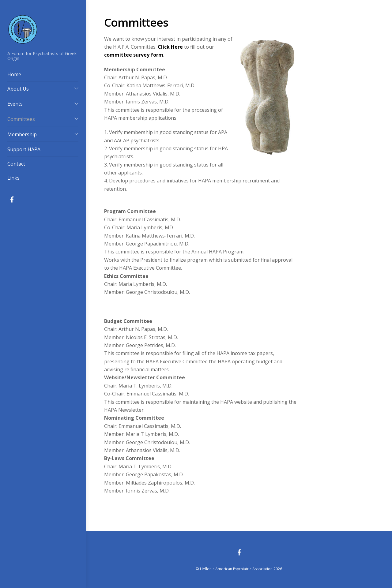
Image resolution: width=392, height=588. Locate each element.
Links (13, 178)
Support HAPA (24, 149)
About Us (18, 89)
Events (15, 104)
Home (14, 74)
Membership (22, 134)
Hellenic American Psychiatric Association (236, 569)
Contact (16, 164)
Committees (21, 119)
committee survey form (134, 55)
